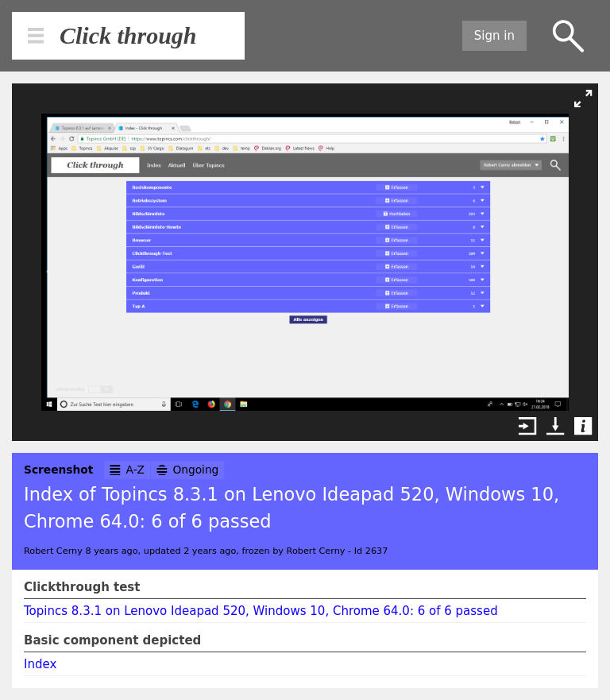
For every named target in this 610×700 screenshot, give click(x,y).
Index (40, 664)
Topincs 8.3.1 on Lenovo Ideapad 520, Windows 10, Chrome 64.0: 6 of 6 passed (261, 611)
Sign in (494, 36)
